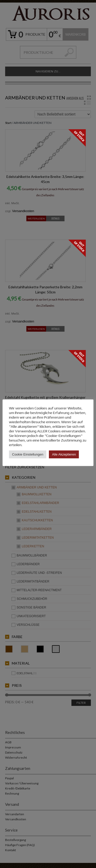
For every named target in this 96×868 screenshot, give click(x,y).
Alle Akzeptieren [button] (64, 454)
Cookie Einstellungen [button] (28, 454)
